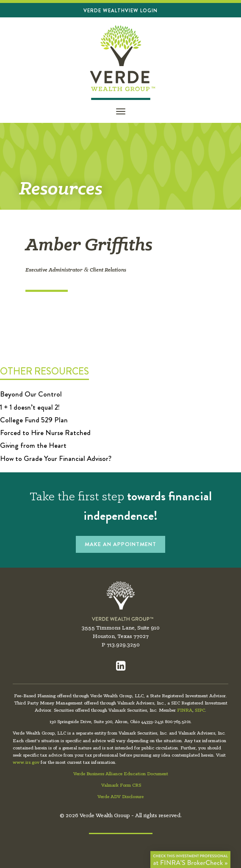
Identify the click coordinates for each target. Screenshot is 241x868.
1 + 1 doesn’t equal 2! (30, 407)
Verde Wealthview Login (120, 11)
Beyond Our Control (31, 394)
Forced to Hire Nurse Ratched (45, 433)
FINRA (185, 710)
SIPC (200, 710)
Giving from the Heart (33, 445)
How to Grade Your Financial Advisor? (56, 458)
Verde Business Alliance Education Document (121, 774)
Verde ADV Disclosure (120, 797)
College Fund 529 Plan (34, 420)
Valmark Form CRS (121, 785)
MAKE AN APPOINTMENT (120, 544)
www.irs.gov (26, 763)
